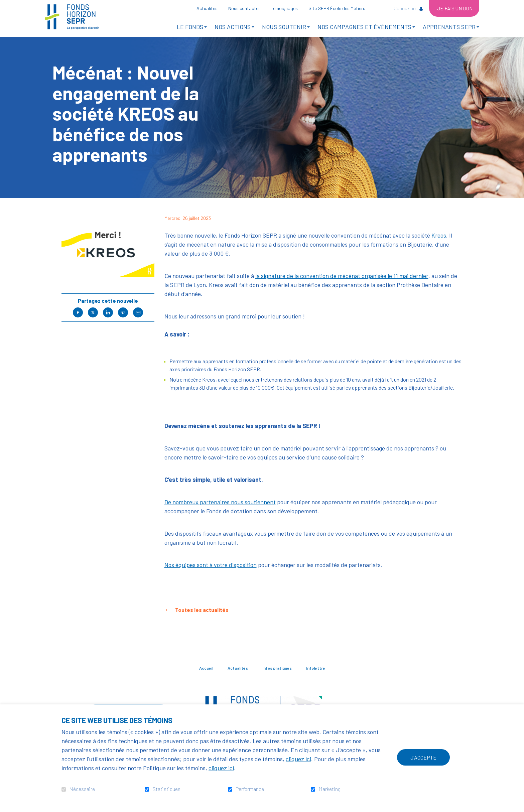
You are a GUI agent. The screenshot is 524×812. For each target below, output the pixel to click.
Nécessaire (82, 789)
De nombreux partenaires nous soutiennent (220, 511)
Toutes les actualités (202, 618)
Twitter (93, 321)
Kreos (439, 244)
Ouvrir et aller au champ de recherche (382, 8)
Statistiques (166, 789)
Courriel (138, 321)
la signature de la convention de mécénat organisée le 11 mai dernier (342, 284)
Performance (250, 789)
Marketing (330, 789)
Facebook (78, 321)
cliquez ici (298, 759)
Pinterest (123, 321)
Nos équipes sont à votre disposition (211, 573)
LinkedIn (108, 321)
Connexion (405, 8)
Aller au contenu (5, 5)
